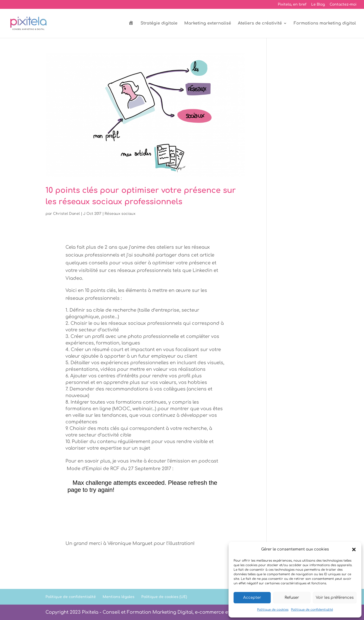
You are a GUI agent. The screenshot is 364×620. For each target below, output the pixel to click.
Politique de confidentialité (312, 610)
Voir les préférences (335, 598)
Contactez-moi (343, 5)
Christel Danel (66, 214)
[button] (354, 549)
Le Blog (318, 5)
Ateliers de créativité (260, 24)
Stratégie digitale (159, 24)
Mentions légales (119, 597)
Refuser (292, 598)
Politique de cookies (273, 610)
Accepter (252, 598)
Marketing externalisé (208, 24)
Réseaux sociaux (120, 214)
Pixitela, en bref (292, 5)
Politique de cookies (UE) (164, 597)
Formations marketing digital (325, 24)
